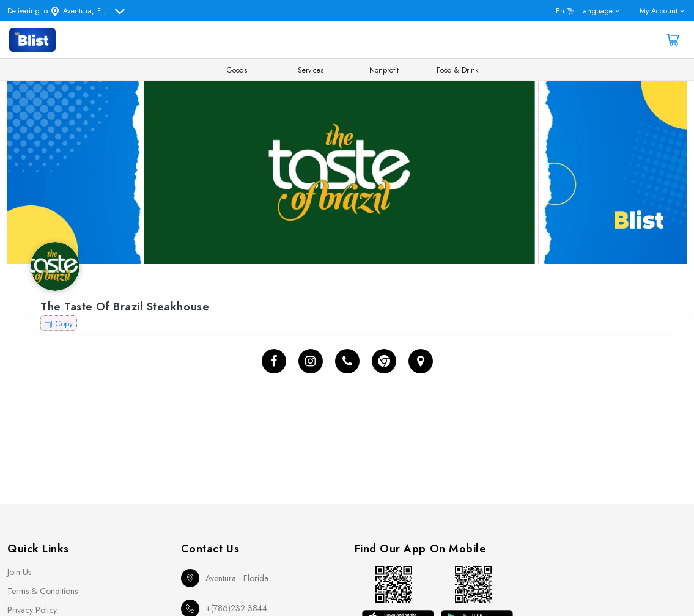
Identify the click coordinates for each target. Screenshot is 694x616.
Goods (237, 70)
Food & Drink (457, 70)
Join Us (19, 572)
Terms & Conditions (42, 591)
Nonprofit (384, 70)
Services (311, 70)
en (584, 11)
